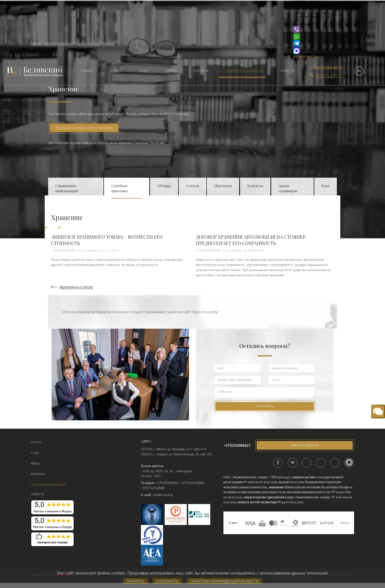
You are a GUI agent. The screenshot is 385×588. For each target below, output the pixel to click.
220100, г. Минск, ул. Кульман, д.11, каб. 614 (174, 449)
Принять (136, 581)
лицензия (276, 487)
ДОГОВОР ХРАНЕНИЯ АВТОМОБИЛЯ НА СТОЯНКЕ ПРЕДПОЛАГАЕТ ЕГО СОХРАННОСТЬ (251, 240)
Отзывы (87, 71)
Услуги (116, 71)
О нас (144, 71)
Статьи (192, 186)
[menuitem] (85, 71)
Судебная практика (120, 188)
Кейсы (171, 71)
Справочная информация (67, 188)
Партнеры (223, 186)
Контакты (201, 71)
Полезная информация (245, 71)
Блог (326, 186)
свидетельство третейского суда (268, 497)
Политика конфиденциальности (224, 581)
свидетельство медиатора (257, 502)
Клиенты (255, 186)
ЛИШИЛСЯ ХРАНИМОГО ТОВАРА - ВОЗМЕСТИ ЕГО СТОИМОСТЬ (107, 240)
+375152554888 (153, 488)
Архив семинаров (288, 188)
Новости (288, 71)
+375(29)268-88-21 (327, 68)
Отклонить (167, 581)
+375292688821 (168, 483)
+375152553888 (192, 483)
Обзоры (164, 186)
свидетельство (303, 477)
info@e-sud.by (305, 56)
